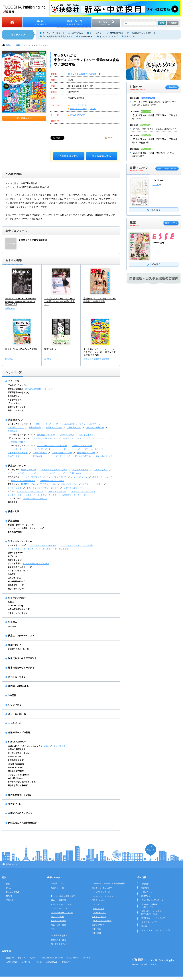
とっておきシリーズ (101, 892)
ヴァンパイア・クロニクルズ (30, 491)
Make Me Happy (15, 778)
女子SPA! (22, 958)
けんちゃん (158, 180)
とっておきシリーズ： (18, 545)
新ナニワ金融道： (16, 389)
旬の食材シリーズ (16, 585)
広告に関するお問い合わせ (152, 900)
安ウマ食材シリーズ (17, 589)
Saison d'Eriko (15, 757)
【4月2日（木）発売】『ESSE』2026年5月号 (154, 129)
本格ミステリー (15, 502)
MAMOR (10, 896)
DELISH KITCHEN (16, 771)
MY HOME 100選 (15, 606)
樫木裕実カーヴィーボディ (21, 668)
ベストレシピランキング (19, 571)
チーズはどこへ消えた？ (53, 33)
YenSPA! (12, 626)
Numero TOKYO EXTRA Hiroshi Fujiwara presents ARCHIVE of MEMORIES (21, 301)
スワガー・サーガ (80, 470)
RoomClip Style (15, 767)
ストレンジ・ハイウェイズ (83, 491)
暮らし (93, 109)
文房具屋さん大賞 (16, 760)
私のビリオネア (86, 435)
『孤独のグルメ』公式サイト (143, 33)
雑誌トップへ (171, 223)
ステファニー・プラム (92, 484)
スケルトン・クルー (57, 491)
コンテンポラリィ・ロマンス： (22, 446)
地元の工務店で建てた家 (19, 609)
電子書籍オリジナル (59, 944)
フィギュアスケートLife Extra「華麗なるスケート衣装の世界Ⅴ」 (60, 301)
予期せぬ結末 (76, 473)
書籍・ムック (22, 45)
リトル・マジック (16, 427)
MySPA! (33, 958)
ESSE (9, 888)
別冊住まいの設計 (17, 598)
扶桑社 (9, 45)
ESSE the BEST (15, 578)
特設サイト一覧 (58, 888)
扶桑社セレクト (16, 645)
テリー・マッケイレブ (56, 477)
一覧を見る (172, 87)
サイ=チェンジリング (72, 438)
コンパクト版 (60, 746)
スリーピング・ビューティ (35, 498)
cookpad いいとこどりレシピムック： (25, 746)
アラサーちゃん (15, 400)
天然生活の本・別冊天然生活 (22, 823)
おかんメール (15, 723)
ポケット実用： (15, 563)
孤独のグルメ (14, 396)
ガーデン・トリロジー (82, 446)
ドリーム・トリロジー (95, 449)
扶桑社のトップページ (15, 864)
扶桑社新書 (14, 521)
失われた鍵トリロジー (62, 453)
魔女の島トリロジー (105, 456)
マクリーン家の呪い (88, 424)
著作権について (148, 926)
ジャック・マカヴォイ (31, 477)
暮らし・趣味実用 (58, 900)
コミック (95, 904)
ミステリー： (14, 470)
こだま (156, 184)
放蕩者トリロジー (54, 427)
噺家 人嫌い (50, 349)
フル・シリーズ (100, 470)
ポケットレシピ (15, 560)
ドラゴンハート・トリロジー (99, 438)
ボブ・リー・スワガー (102, 921)
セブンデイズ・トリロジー (47, 449)
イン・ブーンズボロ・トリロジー (52, 446)
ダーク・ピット (15, 488)
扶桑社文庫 (14, 511)
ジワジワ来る (15, 705)
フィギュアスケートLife (18, 753)
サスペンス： (14, 477)
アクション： (14, 484)
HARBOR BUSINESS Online (52, 958)
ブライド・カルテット (18, 453)
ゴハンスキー (14, 403)
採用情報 (145, 888)
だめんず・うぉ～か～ (18, 385)
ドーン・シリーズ (72, 449)
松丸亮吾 (9, 359)
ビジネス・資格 (58, 917)
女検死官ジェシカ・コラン (52, 480)
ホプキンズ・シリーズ (102, 477)
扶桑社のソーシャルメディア (153, 918)
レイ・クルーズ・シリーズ (53, 473)
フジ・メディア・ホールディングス (156, 930)
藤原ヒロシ (10, 308)
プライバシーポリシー (151, 922)
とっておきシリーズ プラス (21, 549)
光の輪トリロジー (19, 442)
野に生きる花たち (83, 456)
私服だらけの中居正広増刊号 (22, 658)
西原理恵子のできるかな (19, 392)
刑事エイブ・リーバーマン (23, 480)
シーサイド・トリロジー (19, 449)
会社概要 (145, 884)
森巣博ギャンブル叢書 (19, 733)
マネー (54, 929)
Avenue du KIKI (86, 36)
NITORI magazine (16, 764)
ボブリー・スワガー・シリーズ (22, 473)
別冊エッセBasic (15, 553)
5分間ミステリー (29, 470)
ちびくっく (13, 556)
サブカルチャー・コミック (62, 913)
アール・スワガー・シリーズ (54, 470)
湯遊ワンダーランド (17, 407)
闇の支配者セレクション (20, 795)
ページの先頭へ (151, 850)
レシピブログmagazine (18, 775)
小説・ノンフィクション (61, 904)
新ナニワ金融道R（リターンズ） (40, 389)
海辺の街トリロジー (42, 456)
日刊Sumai (26, 962)
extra (46, 746)
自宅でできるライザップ (20, 813)
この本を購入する (69, 156)
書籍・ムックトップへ (167, 168)
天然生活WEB (12, 962)
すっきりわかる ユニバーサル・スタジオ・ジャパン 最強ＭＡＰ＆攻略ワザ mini (100, 352)
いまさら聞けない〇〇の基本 (36, 563)
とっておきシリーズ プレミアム (54, 549)
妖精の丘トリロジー (86, 453)
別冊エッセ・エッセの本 (20, 541)
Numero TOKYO (13, 892)
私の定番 (12, 574)
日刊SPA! (10, 958)
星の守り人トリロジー (18, 456)
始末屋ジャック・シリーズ (74, 495)
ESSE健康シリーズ (16, 581)
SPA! (8, 884)
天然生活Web (77, 33)
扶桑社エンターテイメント (21, 636)
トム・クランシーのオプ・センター (43, 488)
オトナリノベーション (18, 613)
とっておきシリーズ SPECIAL (43, 545)
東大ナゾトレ (130, 36)
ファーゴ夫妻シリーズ (74, 488)
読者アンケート (148, 896)
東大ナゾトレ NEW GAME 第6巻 (21, 349)
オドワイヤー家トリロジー (45, 438)
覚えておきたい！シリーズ (20, 567)
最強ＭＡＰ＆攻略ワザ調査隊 (83, 74)
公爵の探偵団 (35, 427)
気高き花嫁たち (74, 427)
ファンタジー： (15, 498)
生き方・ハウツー (58, 921)
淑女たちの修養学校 (95, 427)
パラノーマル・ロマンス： (20, 438)
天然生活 (10, 900)
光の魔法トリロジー (46, 435)
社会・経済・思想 (58, 925)
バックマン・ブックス (47, 495)
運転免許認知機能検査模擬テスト (57, 36)
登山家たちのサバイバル (19, 649)
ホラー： (12, 491)
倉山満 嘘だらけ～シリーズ (21, 525)
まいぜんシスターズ (109, 36)
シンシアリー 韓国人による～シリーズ (26, 528)
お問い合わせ (147, 892)
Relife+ (11, 602)
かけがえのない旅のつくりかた (22, 782)
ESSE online (73, 958)
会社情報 (142, 877)
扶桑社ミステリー (17, 466)
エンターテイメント (40, 45)
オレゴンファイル (69, 484)
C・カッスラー (97, 33)
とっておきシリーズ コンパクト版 (77, 545)
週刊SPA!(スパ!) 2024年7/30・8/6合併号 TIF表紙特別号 (100, 300)
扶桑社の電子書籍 (58, 940)
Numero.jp (86, 958)
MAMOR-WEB (116, 33)
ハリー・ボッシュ (79, 477)
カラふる (38, 962)
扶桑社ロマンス (16, 420)
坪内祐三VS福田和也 (18, 686)
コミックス (14, 381)
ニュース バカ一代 (17, 714)
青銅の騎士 (13, 431)
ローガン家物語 (40, 453)
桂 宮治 (48, 359)
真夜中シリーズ (67, 435)
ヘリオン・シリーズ (42, 424)
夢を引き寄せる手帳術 (18, 785)
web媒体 (6, 951)
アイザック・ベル (48, 484)
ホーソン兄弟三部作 (65, 424)
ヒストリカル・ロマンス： (20, 424)
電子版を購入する (101, 156)
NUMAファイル (28, 484)
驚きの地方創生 (15, 532)
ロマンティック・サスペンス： (22, 435)
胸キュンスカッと (16, 410)
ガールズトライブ (17, 677)
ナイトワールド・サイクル (20, 495)
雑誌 (4, 877)
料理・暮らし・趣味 (78, 109)
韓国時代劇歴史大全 (17, 749)
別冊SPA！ (14, 622)
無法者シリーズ (63, 456)
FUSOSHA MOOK (78, 115)
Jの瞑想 (12, 695)
